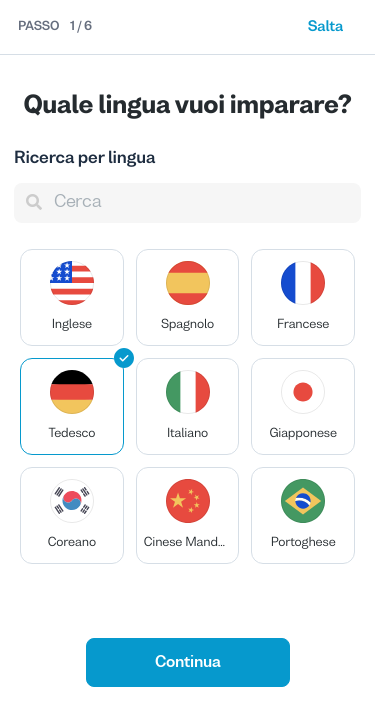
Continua (188, 663)
